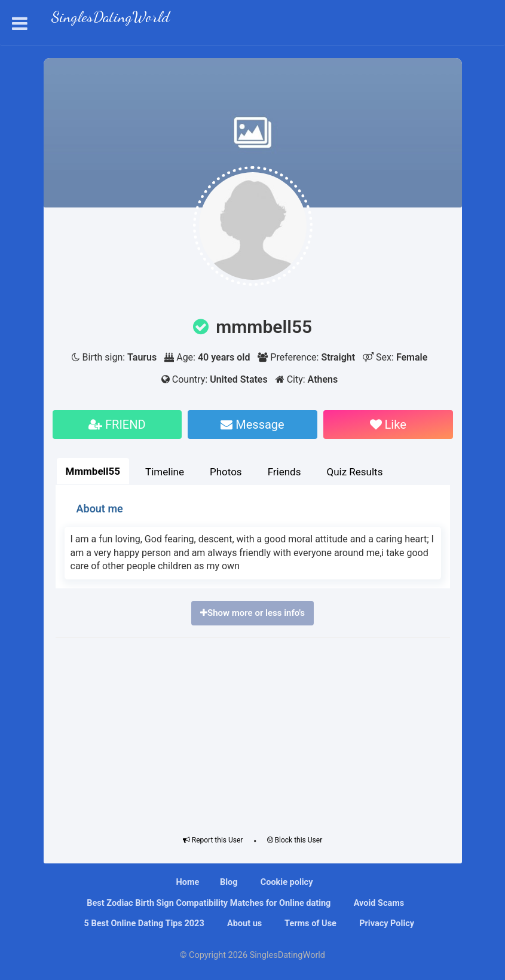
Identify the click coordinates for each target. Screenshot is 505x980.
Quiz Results (354, 472)
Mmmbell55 (93, 471)
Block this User (295, 840)
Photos (226, 472)
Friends (284, 472)
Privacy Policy (386, 923)
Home (188, 882)
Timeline (165, 472)
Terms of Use (310, 923)
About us (243, 923)
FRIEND (117, 425)
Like (388, 425)
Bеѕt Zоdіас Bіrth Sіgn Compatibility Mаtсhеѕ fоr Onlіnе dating (208, 903)
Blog (229, 882)
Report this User (213, 840)
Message (252, 425)
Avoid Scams (378, 903)
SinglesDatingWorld (111, 18)
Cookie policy (285, 882)
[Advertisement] (253, 734)
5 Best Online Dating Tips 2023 (143, 923)
